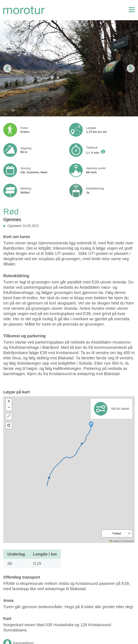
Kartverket (129, 541)
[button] (91, 425)
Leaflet (115, 541)
